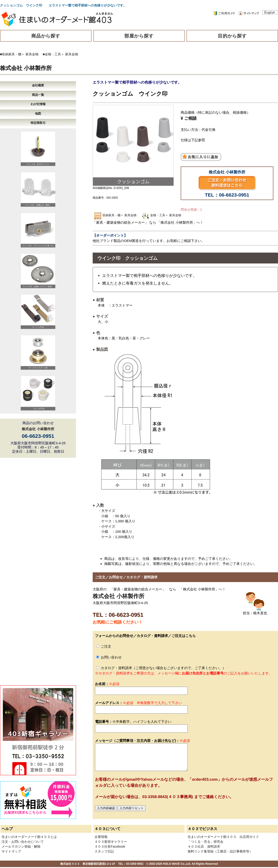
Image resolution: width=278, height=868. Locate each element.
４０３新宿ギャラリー (111, 842)
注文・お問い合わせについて (23, 842)
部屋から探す (139, 36)
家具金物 (32, 54)
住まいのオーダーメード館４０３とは (29, 837)
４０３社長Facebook (110, 846)
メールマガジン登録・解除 (21, 846)
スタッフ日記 (104, 851)
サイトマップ (11, 851)
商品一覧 (38, 95)
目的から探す (232, 36)
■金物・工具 (52, 54)
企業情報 (101, 837)
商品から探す (46, 36)
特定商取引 (38, 123)
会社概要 (38, 85)
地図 (38, 114)
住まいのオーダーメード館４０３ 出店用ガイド (223, 837)
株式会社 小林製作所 (26, 68)
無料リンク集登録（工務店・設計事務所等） (220, 851)
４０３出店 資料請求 (204, 846)
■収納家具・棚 (11, 54)
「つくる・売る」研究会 (205, 842)
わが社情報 (38, 104)
